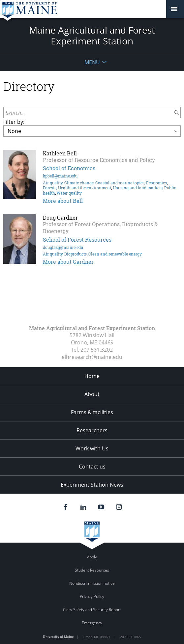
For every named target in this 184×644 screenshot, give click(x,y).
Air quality (53, 183)
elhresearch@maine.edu (92, 357)
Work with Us (92, 448)
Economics (156, 183)
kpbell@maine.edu (60, 176)
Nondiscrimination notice (92, 583)
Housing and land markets (138, 188)
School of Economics (69, 168)
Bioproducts (76, 254)
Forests (50, 188)
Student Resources (92, 570)
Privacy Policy (92, 596)
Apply (92, 557)
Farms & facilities (92, 412)
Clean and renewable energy (115, 254)
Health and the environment (85, 188)
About (92, 394)
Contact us (92, 467)
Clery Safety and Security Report (92, 610)
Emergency (92, 623)
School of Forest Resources (77, 240)
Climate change (79, 183)
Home (92, 376)
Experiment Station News (92, 485)
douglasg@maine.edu (63, 247)
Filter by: (14, 122)
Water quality (69, 193)
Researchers (92, 430)
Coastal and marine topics (120, 183)
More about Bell (63, 201)
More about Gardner (68, 262)
